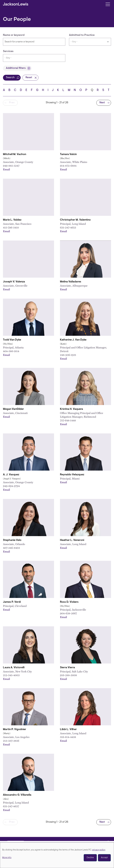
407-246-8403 (11, 548)
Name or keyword (14, 35)
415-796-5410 (11, 227)
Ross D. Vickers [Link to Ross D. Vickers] (69, 602)
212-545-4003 (11, 675)
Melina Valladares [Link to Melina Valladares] (71, 282)
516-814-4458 (68, 737)
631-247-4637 (11, 806)
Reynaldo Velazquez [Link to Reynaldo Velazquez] (72, 475)
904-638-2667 (68, 613)
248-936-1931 (68, 355)
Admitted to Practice (82, 35)
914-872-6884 (68, 166)
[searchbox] (34, 58)
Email (6, 169)
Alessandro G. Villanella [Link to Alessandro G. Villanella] (17, 795)
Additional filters (16, 68)
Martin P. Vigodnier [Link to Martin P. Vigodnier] (15, 729)
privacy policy (99, 850)
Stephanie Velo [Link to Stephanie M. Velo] (12, 540)
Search (10, 78)
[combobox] (34, 58)
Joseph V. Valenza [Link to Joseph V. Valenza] (14, 282)
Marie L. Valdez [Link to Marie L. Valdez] (12, 220)
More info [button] (7, 858)
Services (8, 51)
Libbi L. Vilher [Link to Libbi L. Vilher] (68, 729)
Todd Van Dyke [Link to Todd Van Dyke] (12, 340)
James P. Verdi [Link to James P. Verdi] (12, 602)
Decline (90, 858)
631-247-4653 (68, 227)
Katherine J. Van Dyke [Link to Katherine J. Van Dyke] (73, 340)
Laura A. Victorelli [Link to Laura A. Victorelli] (14, 668)
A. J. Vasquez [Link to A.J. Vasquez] (11, 475)
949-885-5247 (11, 166)
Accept (104, 858)
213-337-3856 (11, 741)
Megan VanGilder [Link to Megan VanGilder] (13, 409)
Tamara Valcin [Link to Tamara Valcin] (68, 154)
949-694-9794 (11, 486)
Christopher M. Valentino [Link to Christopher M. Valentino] (75, 220)
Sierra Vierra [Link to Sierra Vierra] (67, 668)
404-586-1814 (11, 351)
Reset (29, 78)
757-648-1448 (68, 420)
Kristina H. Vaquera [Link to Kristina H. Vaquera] (71, 409)
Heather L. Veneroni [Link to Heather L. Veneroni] (72, 540)
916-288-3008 (68, 675)
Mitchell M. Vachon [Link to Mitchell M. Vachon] (15, 154)
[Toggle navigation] (108, 4)
